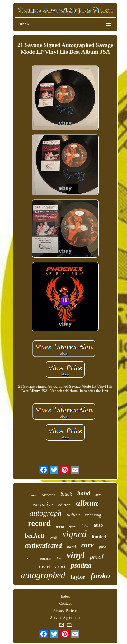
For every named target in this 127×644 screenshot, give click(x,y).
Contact (65, 603)
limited (99, 537)
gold (73, 526)
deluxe (73, 514)
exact (60, 567)
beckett (34, 536)
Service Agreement (65, 618)
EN (62, 625)
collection (48, 495)
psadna (81, 565)
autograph (46, 513)
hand (84, 493)
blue (98, 495)
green (60, 526)
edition (65, 505)
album (87, 503)
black (66, 494)
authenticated (43, 545)
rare (87, 545)
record (39, 523)
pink (102, 547)
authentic (46, 559)
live (59, 558)
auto (98, 525)
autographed (43, 575)
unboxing (93, 515)
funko (100, 576)
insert (45, 567)
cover (31, 558)
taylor (78, 577)
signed (74, 534)
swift (53, 537)
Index (65, 596)
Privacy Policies (65, 611)
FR (69, 625)
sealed (33, 496)
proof (97, 557)
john (85, 526)
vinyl (76, 555)
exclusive (43, 504)
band (71, 547)
